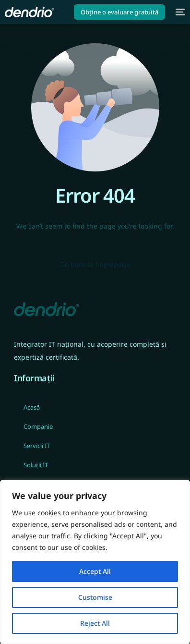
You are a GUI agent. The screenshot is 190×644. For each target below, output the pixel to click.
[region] (95, 562)
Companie (38, 426)
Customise (95, 597)
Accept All (95, 571)
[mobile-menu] (180, 12)
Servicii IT (37, 446)
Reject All (95, 623)
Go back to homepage (95, 264)
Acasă (32, 407)
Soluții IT (36, 465)
